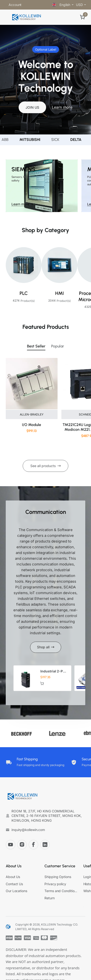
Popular (58, 346)
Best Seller (36, 346)
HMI (59, 293)
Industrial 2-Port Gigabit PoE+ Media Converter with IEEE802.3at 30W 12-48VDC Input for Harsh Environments (54, 671)
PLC (24, 293)
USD (79, 5)
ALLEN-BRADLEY (32, 414)
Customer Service (60, 866)
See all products (43, 466)
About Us (14, 866)
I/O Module (32, 425)
